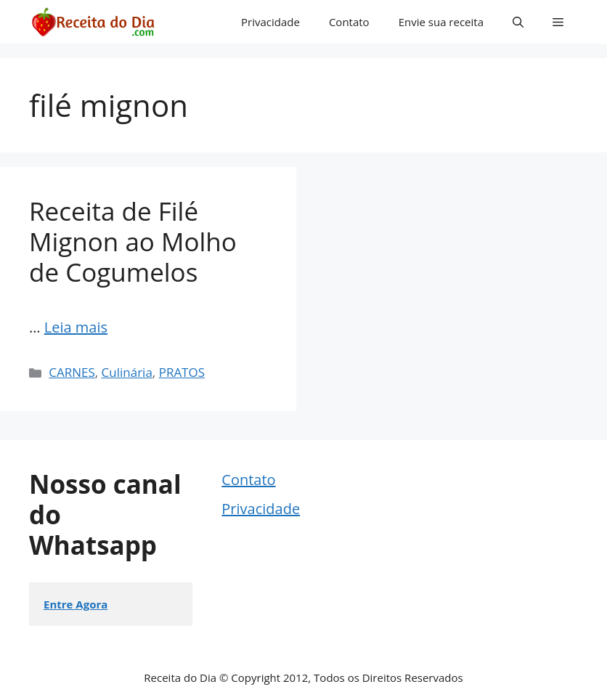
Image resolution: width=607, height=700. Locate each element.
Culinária (127, 372)
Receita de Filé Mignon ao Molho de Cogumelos (133, 241)
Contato (349, 22)
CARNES (72, 372)
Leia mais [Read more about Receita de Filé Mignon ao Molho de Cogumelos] (76, 327)
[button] (518, 22)
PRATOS (182, 372)
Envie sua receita (441, 22)
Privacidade (270, 22)
